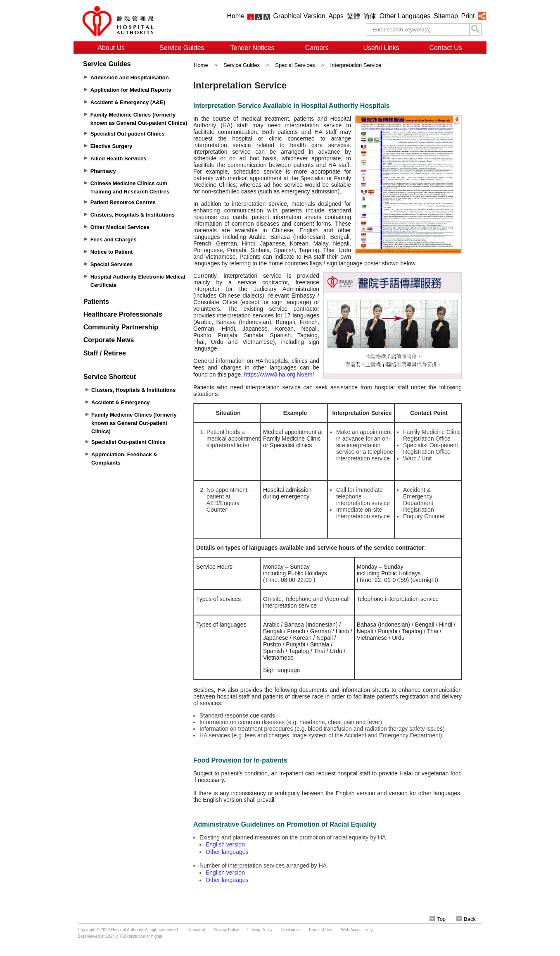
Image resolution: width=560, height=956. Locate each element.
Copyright (196, 930)
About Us (111, 48)
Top (438, 919)
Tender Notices (253, 48)
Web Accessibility (357, 930)
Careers (317, 48)
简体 (370, 16)
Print (468, 16)
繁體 (354, 16)
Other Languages (405, 16)
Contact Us (446, 48)
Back (466, 919)
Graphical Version (299, 16)
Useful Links (381, 48)
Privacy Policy (226, 930)
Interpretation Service (356, 65)
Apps (336, 16)
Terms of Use (321, 930)
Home (236, 16)
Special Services (295, 65)
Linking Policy (260, 930)
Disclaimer (291, 930)
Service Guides (182, 48)
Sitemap (446, 16)
